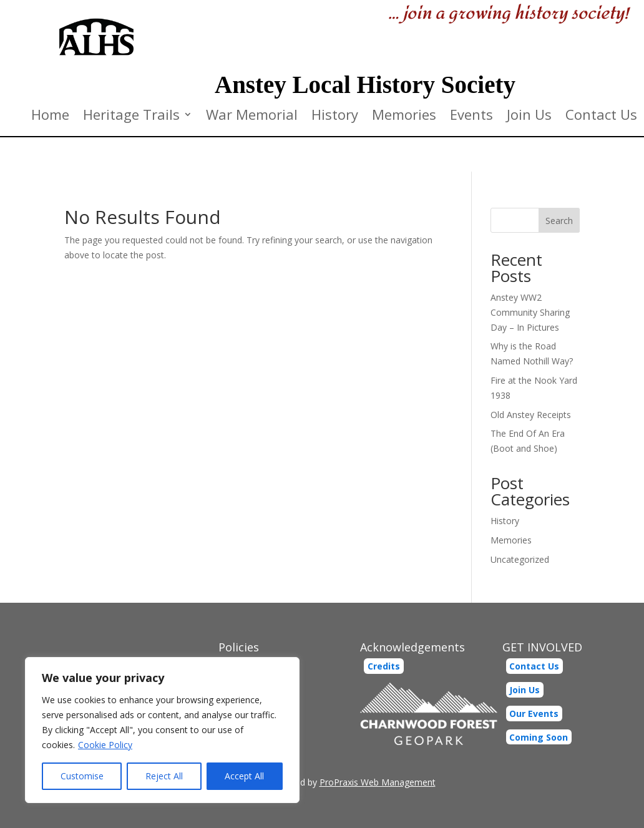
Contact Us (601, 117)
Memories (404, 117)
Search (559, 221)
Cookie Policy (105, 745)
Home (50, 117)
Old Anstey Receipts (531, 415)
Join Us (529, 117)
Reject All (164, 776)
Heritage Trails (131, 117)
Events (471, 117)
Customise (82, 776)
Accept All (244, 776)
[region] (162, 730)
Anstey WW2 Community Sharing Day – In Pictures (530, 312)
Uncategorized (520, 559)
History (335, 117)
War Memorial (252, 117)
